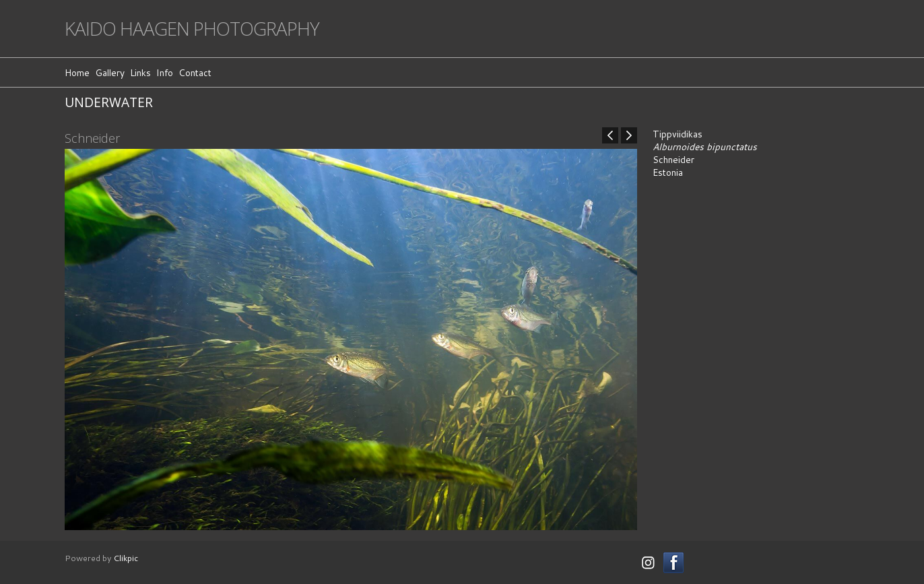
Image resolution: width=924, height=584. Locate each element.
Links (140, 72)
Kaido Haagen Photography (192, 29)
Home (77, 72)
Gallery (110, 72)
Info (165, 72)
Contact (195, 72)
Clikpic (126, 558)
